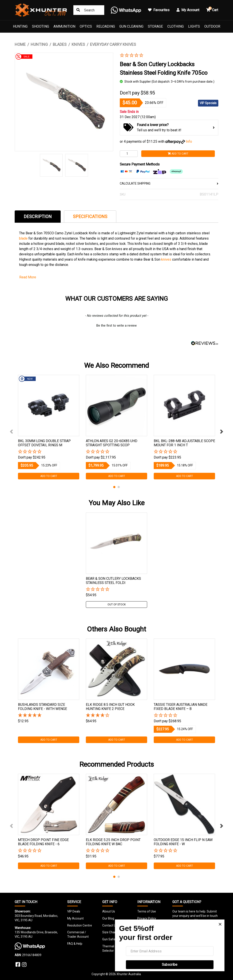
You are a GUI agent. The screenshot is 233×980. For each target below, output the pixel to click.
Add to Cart (178, 154)
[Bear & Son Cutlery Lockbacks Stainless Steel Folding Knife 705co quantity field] (129, 154)
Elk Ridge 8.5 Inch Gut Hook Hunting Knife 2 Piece (110, 707)
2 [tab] (119, 487)
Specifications (90, 217)
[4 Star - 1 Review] (116, 716)
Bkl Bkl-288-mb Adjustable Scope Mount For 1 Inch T (184, 443)
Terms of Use (147, 911)
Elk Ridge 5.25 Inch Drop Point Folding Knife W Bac (113, 842)
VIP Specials (208, 103)
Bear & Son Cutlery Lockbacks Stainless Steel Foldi (113, 581)
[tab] (38, 216)
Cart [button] (212, 9)
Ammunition (64, 26)
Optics (86, 26)
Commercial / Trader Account (78, 934)
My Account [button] (188, 10)
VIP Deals (74, 911)
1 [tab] (114, 487)
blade (24, 238)
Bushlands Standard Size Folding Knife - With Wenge (42, 707)
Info (189, 141)
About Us (109, 911)
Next (222, 432)
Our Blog (108, 918)
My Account (75, 918)
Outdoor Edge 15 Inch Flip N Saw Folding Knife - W (183, 842)
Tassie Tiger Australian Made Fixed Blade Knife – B (181, 707)
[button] (166, 55)
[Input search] (89, 10)
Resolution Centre (80, 925)
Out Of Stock (117, 605)
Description (38, 217)
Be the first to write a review (116, 325)
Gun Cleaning (131, 26)
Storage (155, 26)
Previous (11, 432)
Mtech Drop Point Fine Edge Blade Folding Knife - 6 (43, 842)
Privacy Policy (147, 918)
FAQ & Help (75, 944)
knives (167, 259)
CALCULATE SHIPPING (169, 183)
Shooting (41, 26)
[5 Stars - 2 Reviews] (49, 716)
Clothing (176, 26)
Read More (28, 277)
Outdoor (212, 26)
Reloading (106, 26)
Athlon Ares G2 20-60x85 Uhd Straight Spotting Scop (112, 443)
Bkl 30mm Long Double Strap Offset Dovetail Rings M (44, 443)
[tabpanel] (49, 427)
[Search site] (78, 10)
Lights (194, 26)
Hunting (20, 26)
